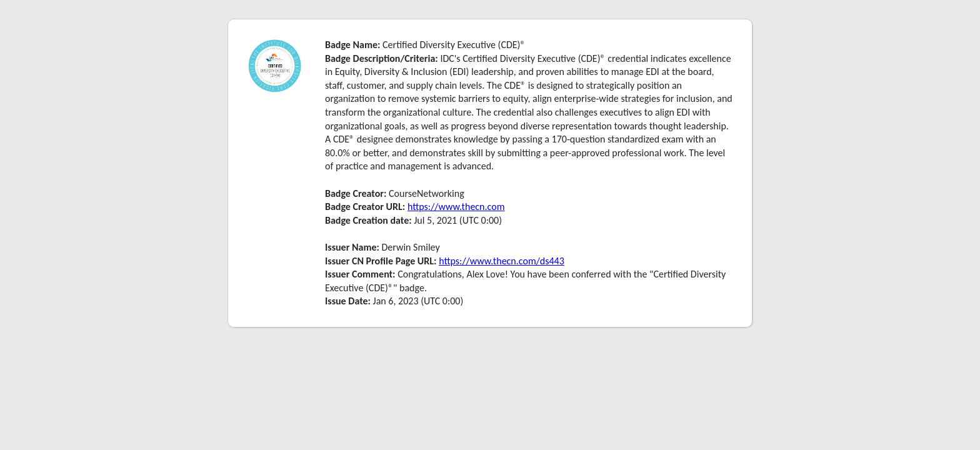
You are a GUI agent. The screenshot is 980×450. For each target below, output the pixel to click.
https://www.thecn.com (456, 207)
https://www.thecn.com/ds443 (502, 261)
